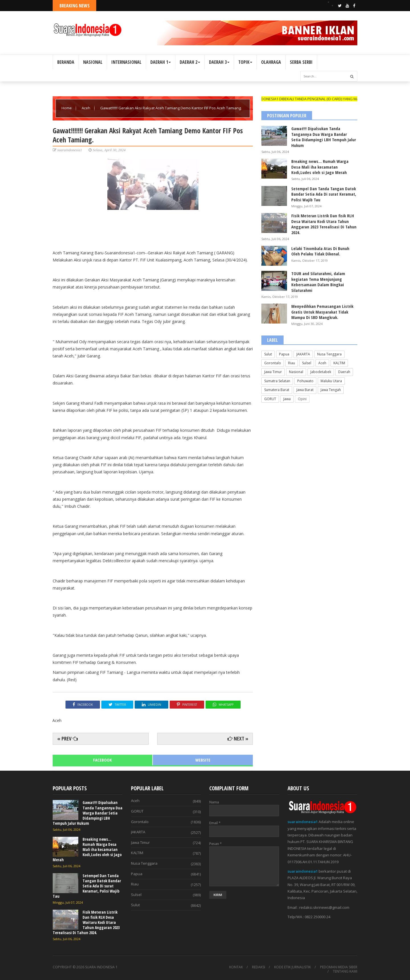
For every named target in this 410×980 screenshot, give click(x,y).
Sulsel (307, 363)
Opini (302, 399)
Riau (292, 363)
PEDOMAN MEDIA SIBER (339, 967)
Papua (284, 354)
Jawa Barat (305, 390)
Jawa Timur (273, 372)
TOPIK (245, 62)
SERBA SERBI (301, 62)
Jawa (287, 399)
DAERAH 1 (161, 62)
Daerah (344, 372)
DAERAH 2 (190, 62)
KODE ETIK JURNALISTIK (293, 967)
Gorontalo (273, 363)
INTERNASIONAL (126, 62)
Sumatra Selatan (277, 381)
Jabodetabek (321, 372)
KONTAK (236, 967)
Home (67, 108)
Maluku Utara (331, 381)
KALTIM (339, 363)
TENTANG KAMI (345, 971)
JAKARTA (303, 354)
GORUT (270, 399)
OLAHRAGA (271, 62)
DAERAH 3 (219, 62)
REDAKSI (259, 967)
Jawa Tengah (331, 390)
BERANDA (66, 62)
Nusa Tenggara (329, 354)
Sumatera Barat (277, 390)
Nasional (296, 372)
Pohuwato (305, 381)
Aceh (86, 108)
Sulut (268, 354)
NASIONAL (93, 62)
